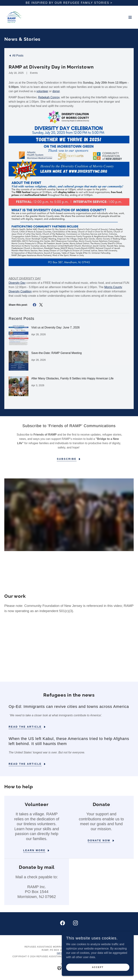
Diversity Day (17, 283)
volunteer (42, 91)
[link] (14, 17)
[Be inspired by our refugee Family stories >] (69, 3)
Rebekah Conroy (49, 97)
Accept (98, 967)
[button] (130, 17)
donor (56, 91)
